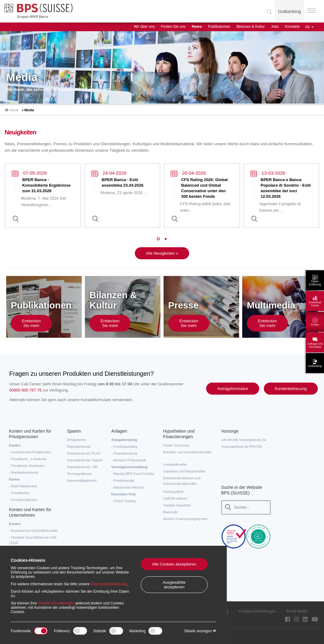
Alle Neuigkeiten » (162, 253)
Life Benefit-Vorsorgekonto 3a (244, 440)
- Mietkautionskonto (24, 472)
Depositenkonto (79, 447)
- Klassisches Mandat (128, 487)
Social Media (297, 611)
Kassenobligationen (82, 481)
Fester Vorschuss (176, 445)
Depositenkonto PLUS (84, 453)
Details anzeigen (200, 631)
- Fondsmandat (123, 481)
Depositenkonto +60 (82, 467)
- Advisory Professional (129, 460)
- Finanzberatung (124, 453)
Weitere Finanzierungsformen (185, 519)
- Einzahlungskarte (23, 500)
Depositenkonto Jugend (85, 460)
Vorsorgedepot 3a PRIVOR (242, 447)
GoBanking (289, 11)
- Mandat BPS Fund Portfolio (133, 474)
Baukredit (170, 512)
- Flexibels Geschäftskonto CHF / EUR (33, 540)
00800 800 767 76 (25, 390)
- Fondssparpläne (125, 447)
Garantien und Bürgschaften (185, 471)
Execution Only (124, 494)
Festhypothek (173, 492)
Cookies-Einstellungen (257, 611)
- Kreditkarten (19, 493)
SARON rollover (175, 498)
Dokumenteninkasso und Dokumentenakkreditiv (182, 481)
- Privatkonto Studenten (27, 466)
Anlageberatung (124, 440)
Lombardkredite (175, 464)
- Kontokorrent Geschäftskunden (33, 531)
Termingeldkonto (79, 474)
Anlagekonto (76, 440)
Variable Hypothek (177, 505)
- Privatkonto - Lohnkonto (28, 459)
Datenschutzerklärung (109, 584)
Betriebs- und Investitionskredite (187, 452)
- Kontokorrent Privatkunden (30, 452)
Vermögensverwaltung (129, 467)
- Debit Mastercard (23, 486)
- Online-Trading (124, 501)
